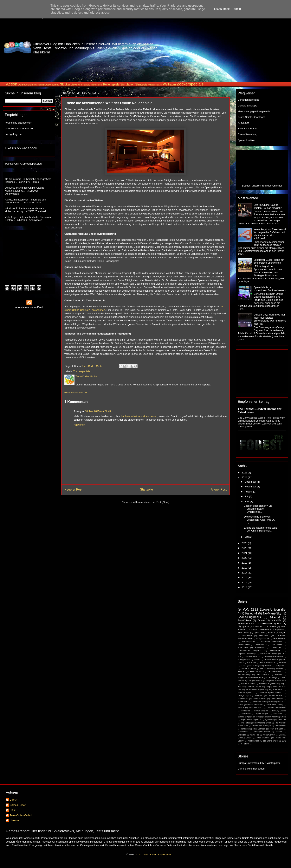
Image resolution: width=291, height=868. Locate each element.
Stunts (283, 717)
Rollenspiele (111, 84)
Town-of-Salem (276, 729)
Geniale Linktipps (247, 106)
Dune (266, 657)
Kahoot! (278, 675)
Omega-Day (243, 696)
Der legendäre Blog (249, 100)
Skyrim (283, 632)
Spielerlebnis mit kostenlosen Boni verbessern (270, 289)
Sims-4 (271, 632)
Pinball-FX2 (243, 699)
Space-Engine (262, 714)
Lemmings (272, 678)
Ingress (279, 630)
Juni (247, 502)
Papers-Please (275, 696)
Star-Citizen (244, 620)
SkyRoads (246, 714)
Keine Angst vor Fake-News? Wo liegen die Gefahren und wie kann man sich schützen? (270, 234)
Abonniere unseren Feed (29, 306)
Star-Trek (255, 717)
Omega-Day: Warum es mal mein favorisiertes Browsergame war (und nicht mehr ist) (270, 319)
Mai (247, 537)
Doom (261, 620)
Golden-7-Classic (249, 669)
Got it (237, 9)
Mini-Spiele (84, 85)
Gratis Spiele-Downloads (252, 117)
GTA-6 (253, 666)
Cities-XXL (277, 648)
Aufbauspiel (25, 85)
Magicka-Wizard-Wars (276, 681)
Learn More (222, 9)
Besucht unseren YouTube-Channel (262, 186)
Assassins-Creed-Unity (271, 642)
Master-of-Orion (248, 684)
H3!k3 (13, 810)
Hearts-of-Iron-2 (257, 671)
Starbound (264, 635)
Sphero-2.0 (243, 717)
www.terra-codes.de (76, 393)
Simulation (127, 84)
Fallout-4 (251, 613)
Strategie (141, 84)
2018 (245, 568)
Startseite (146, 489)
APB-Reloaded (279, 638)
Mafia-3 (259, 681)
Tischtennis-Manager (261, 726)
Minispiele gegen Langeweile (254, 111)
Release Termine (247, 129)
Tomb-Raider (280, 726)
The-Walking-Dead (262, 723)
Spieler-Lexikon (246, 140)
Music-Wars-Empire (255, 690)
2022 (245, 548)
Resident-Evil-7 (256, 708)
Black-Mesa (277, 644)
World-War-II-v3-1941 (277, 741)
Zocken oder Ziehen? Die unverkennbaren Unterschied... (258, 509)
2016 (245, 577)
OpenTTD (259, 632)
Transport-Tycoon (262, 732)
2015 (245, 583)
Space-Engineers (249, 617)
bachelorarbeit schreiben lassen (139, 416)
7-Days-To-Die (262, 638)
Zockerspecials (190, 84)
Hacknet (279, 669)
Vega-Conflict (269, 735)
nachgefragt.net (14, 134)
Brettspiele (37, 85)
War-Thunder (263, 738)
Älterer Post (219, 489)
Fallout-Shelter (272, 660)
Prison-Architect (254, 705)
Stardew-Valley (270, 717)
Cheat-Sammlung (247, 134)
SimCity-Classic (279, 711)
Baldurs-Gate (244, 644)
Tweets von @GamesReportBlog (23, 164)
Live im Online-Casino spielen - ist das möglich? (268, 206)
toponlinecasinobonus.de (19, 129)
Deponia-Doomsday (247, 654)
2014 (245, 587)
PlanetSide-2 (243, 702)
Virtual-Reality (155, 85)
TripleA (279, 732)
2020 (245, 558)
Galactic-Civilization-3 (260, 630)
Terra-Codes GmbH (21, 815)
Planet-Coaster (259, 699)
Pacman (259, 696)
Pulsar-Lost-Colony (274, 705)
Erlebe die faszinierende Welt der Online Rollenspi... (260, 529)
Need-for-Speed (245, 693)
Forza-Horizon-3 (267, 663)
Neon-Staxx (244, 632)
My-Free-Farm (276, 690)
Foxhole (283, 663)
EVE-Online (278, 657)
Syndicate (269, 720)
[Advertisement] (255, 47)
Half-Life (276, 620)
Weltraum (169, 84)
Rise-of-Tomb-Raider (277, 708)
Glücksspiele (68, 84)
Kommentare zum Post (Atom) (152, 502)
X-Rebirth (245, 744)
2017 (245, 573)
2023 (245, 543)
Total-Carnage (259, 729)
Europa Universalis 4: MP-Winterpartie (259, 763)
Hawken (241, 671)
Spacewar (278, 714)
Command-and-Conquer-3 (249, 651)
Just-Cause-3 (263, 675)
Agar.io (245, 626)
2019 (245, 563)
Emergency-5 (244, 660)
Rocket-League (261, 711)
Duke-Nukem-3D (252, 657)
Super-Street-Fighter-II (251, 720)
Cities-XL (258, 626)
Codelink (272, 626)
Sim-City (281, 624)
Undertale (242, 735)
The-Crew (282, 720)
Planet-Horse (277, 699)
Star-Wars (247, 635)
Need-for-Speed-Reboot (270, 693)
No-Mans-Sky (272, 613)
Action (12, 84)
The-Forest (246, 723)
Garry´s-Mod (281, 666)
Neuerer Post (73, 489)
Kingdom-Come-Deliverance (250, 678)
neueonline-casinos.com (18, 123)
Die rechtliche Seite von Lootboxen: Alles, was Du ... (259, 520)
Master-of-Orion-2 (248, 624)
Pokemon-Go (259, 702)
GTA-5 (243, 609)
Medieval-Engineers (268, 684)
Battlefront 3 (261, 644)
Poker (271, 702)
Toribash (245, 729)
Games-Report (18, 805)
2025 (245, 473)
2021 (245, 553)
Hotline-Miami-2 (276, 671)
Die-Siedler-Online (269, 654)
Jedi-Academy (244, 675)
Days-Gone (275, 651)
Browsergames (51, 85)
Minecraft (275, 617)
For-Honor (251, 663)
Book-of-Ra (243, 648)
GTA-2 (244, 666)
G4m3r (14, 800)
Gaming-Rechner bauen (251, 769)
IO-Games (243, 123)
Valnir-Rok (255, 735)
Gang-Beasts (265, 666)
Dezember (251, 482)
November (251, 487)
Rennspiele (97, 85)
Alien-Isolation (248, 642)
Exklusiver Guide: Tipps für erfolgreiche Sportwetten (269, 261)
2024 (245, 477)
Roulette (267, 624)
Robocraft (245, 711)
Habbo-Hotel (266, 669)
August (249, 492)
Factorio (257, 660)
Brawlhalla (260, 648)
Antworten (79, 425)
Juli (247, 496)
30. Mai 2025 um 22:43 (98, 411)
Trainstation (243, 732)
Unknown (15, 820)
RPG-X (241, 708)
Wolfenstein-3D (255, 741)
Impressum (164, 854)
